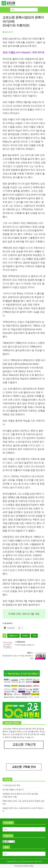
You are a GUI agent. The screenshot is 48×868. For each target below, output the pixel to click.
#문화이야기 (13, 636)
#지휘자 (25, 636)
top (34, 636)
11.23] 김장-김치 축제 (11, 785)
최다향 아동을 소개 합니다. (13, 790)
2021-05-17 (9, 32)
